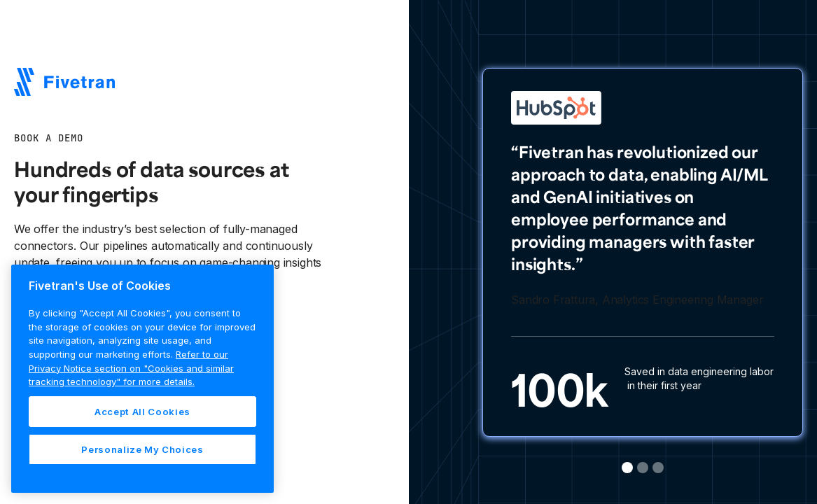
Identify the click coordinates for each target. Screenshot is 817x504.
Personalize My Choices (142, 449)
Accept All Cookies (142, 412)
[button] (627, 468)
